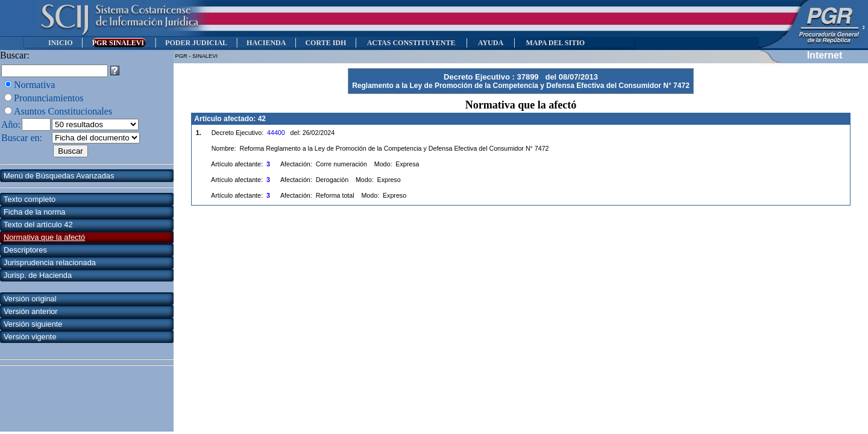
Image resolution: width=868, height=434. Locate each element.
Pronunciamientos (49, 98)
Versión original (30, 299)
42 (262, 119)
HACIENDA (266, 43)
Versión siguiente (33, 324)
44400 (276, 133)
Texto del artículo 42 (38, 225)
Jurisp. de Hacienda (38, 275)
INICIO (61, 43)
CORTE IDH (325, 43)
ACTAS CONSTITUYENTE (411, 43)
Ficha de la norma (34, 212)
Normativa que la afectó (44, 237)
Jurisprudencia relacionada (50, 263)
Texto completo (30, 199)
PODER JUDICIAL (196, 43)
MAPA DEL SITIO (555, 43)
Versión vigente (30, 337)
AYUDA (490, 43)
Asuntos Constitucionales (63, 111)
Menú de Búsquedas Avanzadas (59, 176)
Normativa (34, 85)
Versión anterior (31, 311)
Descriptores (25, 250)
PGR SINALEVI (119, 43)
